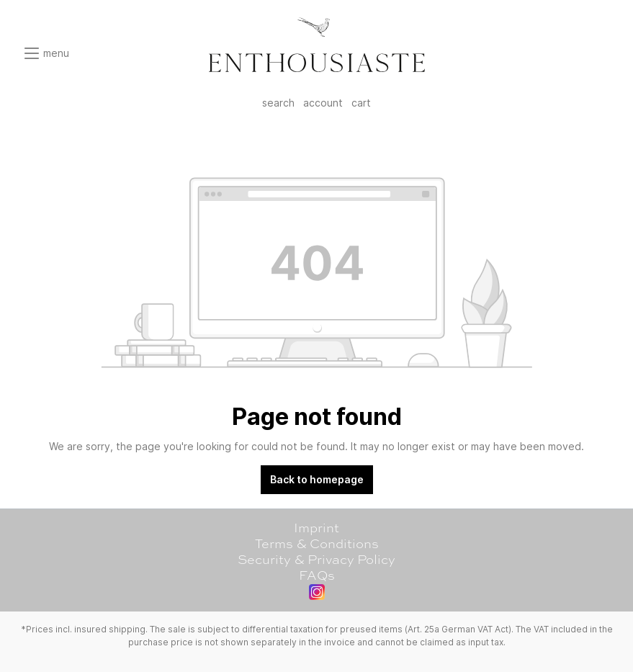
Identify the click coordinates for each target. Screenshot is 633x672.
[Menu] (46, 53)
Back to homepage (317, 479)
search (278, 103)
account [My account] (323, 103)
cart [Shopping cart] (361, 103)
